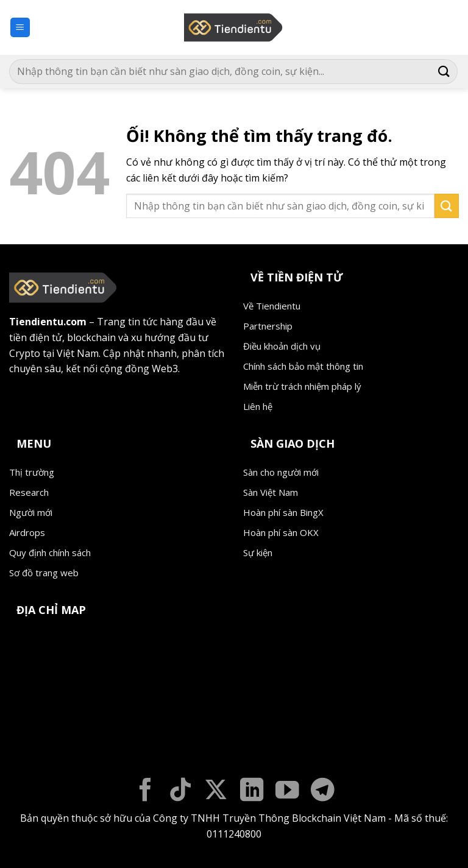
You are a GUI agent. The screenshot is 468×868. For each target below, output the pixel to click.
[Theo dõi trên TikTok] (181, 792)
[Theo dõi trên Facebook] (145, 792)
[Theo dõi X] (216, 792)
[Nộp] (444, 72)
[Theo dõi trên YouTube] (287, 792)
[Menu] (20, 28)
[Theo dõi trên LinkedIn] (252, 792)
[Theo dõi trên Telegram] (323, 792)
